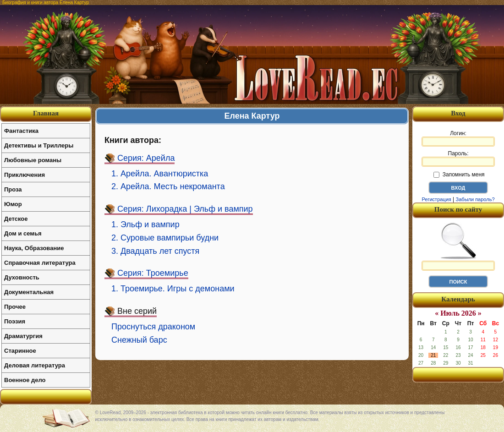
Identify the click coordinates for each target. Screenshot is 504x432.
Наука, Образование (34, 248)
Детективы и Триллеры (39, 145)
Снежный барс (139, 340)
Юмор (13, 204)
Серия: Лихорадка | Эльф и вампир (185, 209)
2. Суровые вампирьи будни (165, 238)
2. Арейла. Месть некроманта (168, 186)
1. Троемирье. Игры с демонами (173, 289)
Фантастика (21, 131)
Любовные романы (33, 160)
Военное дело (25, 380)
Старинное (20, 351)
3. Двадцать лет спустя (155, 251)
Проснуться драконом (153, 327)
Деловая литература (35, 365)
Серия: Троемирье (153, 273)
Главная (46, 113)
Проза (13, 189)
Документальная (29, 292)
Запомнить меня (459, 175)
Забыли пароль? (475, 199)
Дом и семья (23, 233)
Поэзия (15, 321)
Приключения (25, 175)
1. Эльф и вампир (145, 224)
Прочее (15, 307)
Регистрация (436, 199)
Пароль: (458, 159)
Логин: (458, 138)
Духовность (22, 277)
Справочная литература (40, 263)
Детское (16, 219)
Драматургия (23, 336)
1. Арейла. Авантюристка (160, 174)
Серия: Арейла (146, 158)
